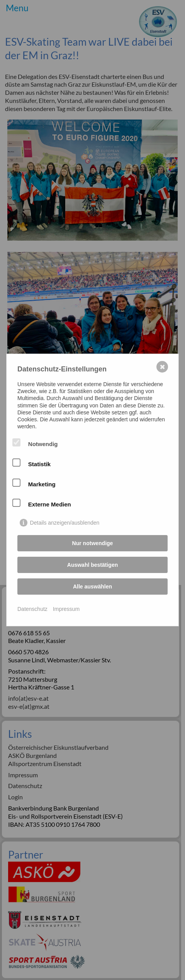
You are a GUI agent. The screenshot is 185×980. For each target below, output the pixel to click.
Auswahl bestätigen (92, 565)
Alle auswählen (92, 587)
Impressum (66, 609)
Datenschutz (32, 609)
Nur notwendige (93, 543)
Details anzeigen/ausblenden (65, 523)
